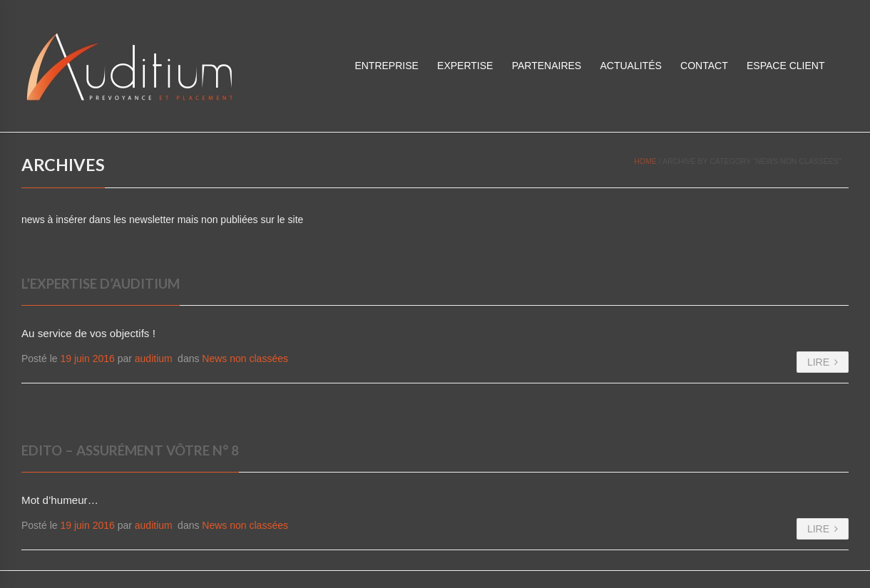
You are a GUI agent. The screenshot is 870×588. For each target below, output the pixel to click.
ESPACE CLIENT (785, 66)
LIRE (823, 362)
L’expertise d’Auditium (101, 284)
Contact (704, 66)
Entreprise (386, 66)
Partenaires (547, 66)
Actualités (630, 66)
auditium (154, 359)
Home (645, 161)
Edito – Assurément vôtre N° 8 (130, 450)
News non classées (245, 359)
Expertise (465, 66)
